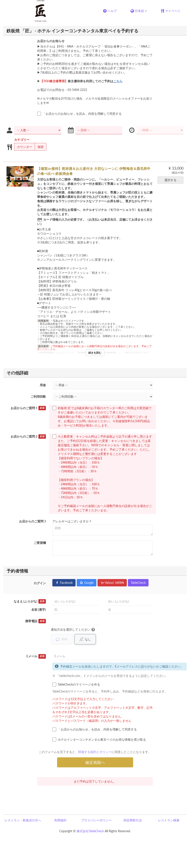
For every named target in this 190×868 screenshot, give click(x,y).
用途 (43, 385)
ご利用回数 (38, 396)
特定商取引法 (133, 820)
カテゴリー (22, 140)
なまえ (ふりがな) (30, 601)
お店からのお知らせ (51, 41)
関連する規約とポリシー (95, 752)
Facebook (64, 583)
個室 (39, 147)
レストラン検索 (169, 820)
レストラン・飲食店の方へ (23, 820)
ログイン (40, 583)
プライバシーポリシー (96, 820)
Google (87, 583)
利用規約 (60, 820)
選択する (172, 180)
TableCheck (138, 583)
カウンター (23, 147)
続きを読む (95, 353)
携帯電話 (36, 621)
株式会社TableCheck (90, 831)
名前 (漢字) (39, 610)
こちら (118, 81)
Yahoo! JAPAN (112, 583)
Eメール (36, 656)
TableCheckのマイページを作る (76, 684)
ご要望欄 (40, 543)
